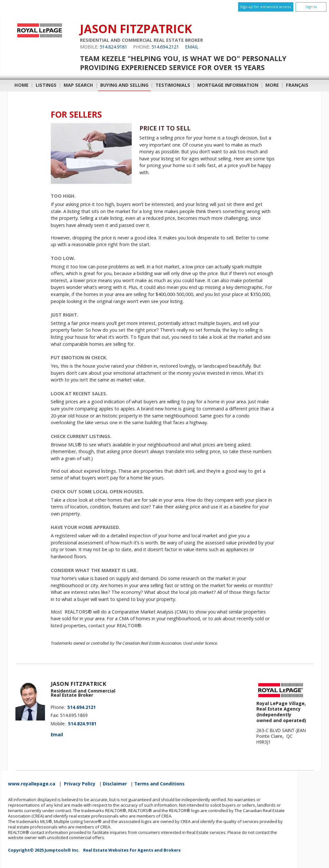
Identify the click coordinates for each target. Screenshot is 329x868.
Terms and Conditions (159, 784)
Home (22, 85)
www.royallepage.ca (32, 784)
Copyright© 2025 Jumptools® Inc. (44, 850)
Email (192, 47)
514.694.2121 (165, 47)
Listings (46, 85)
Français (297, 85)
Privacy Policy (80, 784)
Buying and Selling (124, 85)
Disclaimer (115, 784)
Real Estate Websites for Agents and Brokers (132, 850)
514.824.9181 (113, 47)
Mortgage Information (228, 85)
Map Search (78, 85)
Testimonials (173, 85)
